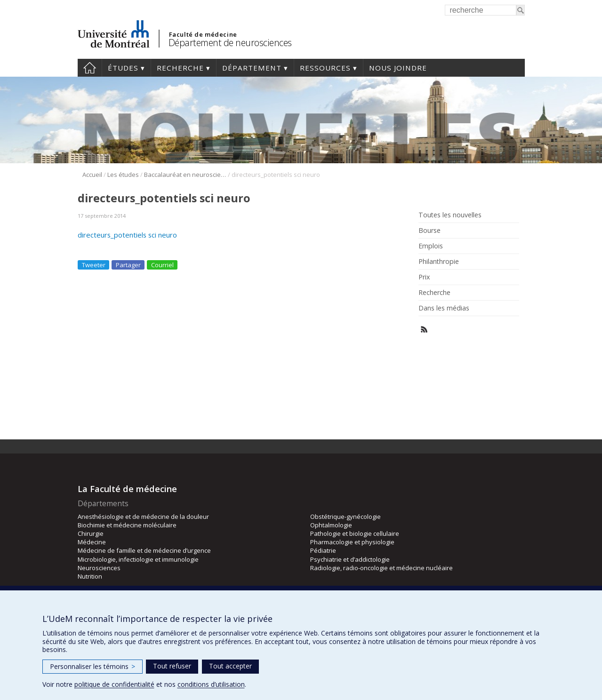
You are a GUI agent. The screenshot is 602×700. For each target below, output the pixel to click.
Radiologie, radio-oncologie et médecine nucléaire (381, 568)
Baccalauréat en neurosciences (185, 175)
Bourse (429, 231)
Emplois (431, 246)
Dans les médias (444, 308)
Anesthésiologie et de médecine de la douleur (143, 517)
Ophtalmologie (331, 525)
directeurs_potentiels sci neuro (127, 235)
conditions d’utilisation (211, 684)
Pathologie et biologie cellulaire (355, 533)
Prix (424, 277)
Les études (123, 175)
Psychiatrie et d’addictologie (350, 559)
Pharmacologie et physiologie (352, 542)
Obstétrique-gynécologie (345, 517)
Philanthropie (439, 262)
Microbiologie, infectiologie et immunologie (138, 559)
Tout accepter (230, 666)
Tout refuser (172, 666)
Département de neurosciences (230, 43)
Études (123, 68)
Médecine (92, 542)
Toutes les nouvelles (450, 215)
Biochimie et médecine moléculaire (127, 525)
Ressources (325, 68)
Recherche (180, 68)
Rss (424, 330)
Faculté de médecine (203, 34)
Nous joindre (398, 68)
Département (252, 68)
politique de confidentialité (114, 684)
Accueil (90, 68)
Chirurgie (91, 533)
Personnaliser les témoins (92, 666)
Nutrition (90, 576)
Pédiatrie (323, 550)
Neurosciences (99, 568)
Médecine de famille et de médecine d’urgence (144, 550)
